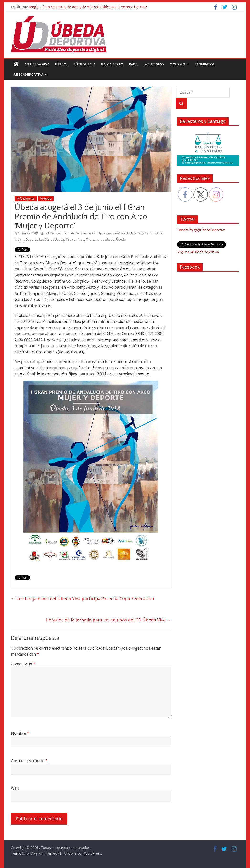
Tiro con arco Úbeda (100, 240)
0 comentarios (83, 233)
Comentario (23, 664)
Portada (46, 199)
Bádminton (205, 64)
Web (15, 788)
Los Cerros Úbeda (52, 240)
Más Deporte (26, 199)
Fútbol (62, 64)
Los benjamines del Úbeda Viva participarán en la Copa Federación (82, 598)
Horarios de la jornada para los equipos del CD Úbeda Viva (108, 620)
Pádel (134, 64)
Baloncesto (112, 64)
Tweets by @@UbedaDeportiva (201, 230)
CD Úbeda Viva (37, 64)
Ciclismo (177, 64)
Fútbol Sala (85, 64)
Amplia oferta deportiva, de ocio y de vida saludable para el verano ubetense (88, 7)
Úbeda (121, 240)
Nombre (20, 733)
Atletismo (154, 64)
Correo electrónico (29, 761)
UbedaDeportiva (29, 74)
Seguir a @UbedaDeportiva (198, 252)
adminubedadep (57, 233)
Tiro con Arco (75, 240)
